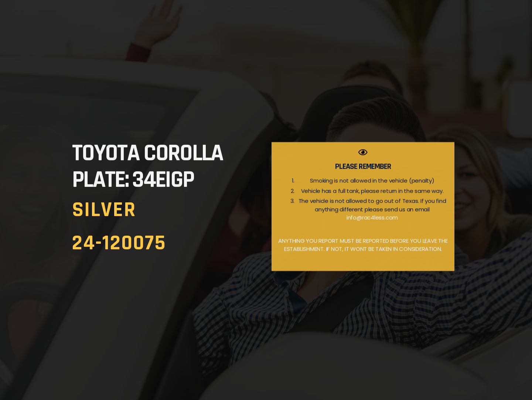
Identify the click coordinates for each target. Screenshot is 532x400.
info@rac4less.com (372, 228)
